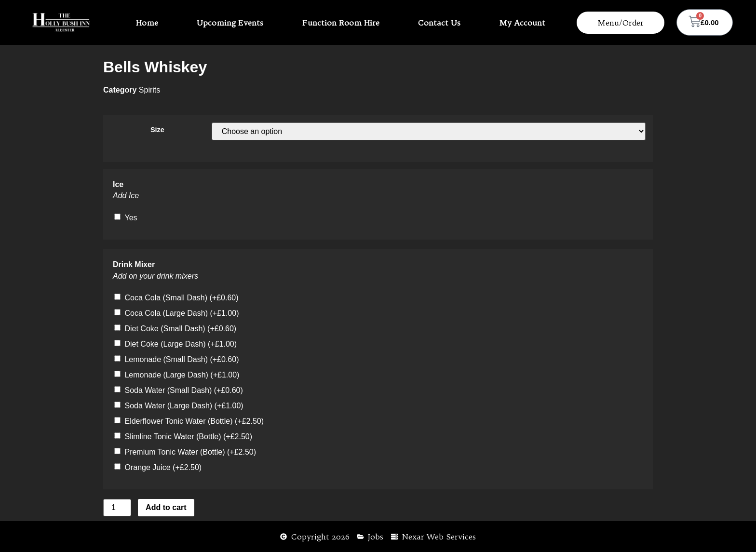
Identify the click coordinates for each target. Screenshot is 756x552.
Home (147, 23)
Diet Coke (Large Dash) (181, 344)
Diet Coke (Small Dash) (180, 329)
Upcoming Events (230, 23)
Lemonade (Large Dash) (182, 375)
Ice (118, 185)
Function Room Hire (341, 23)
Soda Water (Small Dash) (183, 390)
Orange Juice (163, 467)
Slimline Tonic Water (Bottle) (188, 437)
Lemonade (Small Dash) (182, 359)
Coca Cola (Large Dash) (182, 313)
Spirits (149, 90)
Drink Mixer (134, 265)
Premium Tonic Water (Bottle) (190, 452)
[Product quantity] (117, 508)
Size (157, 130)
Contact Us (439, 23)
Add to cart (166, 507)
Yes (131, 218)
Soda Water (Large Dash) (184, 406)
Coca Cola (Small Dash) (181, 298)
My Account (522, 23)
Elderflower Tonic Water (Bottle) (194, 421)
